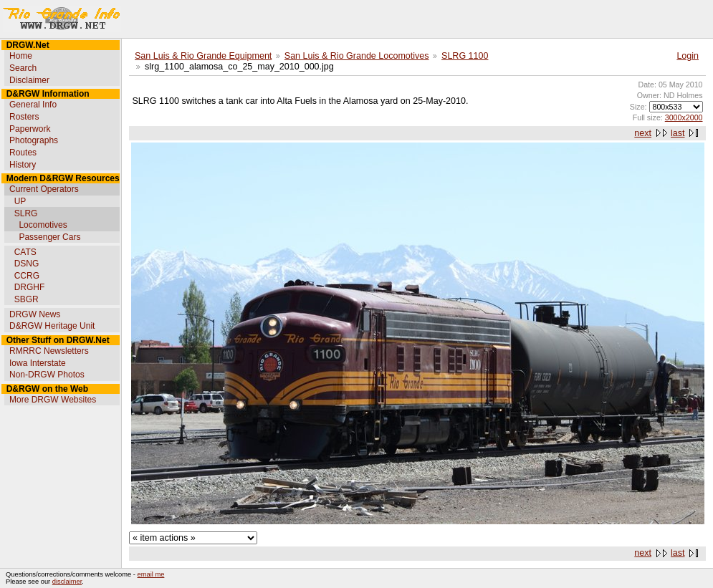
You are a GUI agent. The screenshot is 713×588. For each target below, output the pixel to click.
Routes (23, 153)
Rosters (24, 117)
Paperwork (30, 129)
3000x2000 (684, 117)
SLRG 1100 (465, 56)
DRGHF (30, 287)
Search (23, 68)
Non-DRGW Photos (47, 375)
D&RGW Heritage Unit (52, 326)
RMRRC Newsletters (49, 351)
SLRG (26, 213)
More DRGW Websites (53, 400)
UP (20, 201)
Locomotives (43, 225)
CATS (25, 252)
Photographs (34, 140)
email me (151, 574)
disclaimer (67, 582)
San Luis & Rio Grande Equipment (203, 56)
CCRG (27, 276)
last (678, 133)
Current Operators (44, 189)
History (23, 165)
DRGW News (35, 314)
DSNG (27, 264)
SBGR (27, 299)
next (643, 133)
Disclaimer (29, 80)
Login (688, 56)
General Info (33, 105)
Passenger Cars (49, 237)
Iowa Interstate (38, 363)
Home (21, 56)
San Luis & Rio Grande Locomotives (357, 56)
